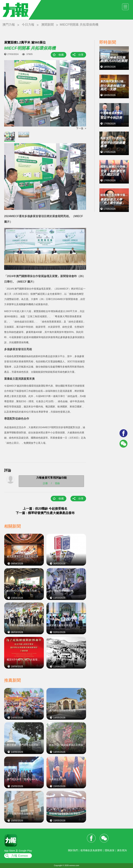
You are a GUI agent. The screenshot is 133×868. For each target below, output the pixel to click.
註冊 (45, 483)
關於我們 (73, 850)
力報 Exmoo (19, 856)
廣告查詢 (122, 850)
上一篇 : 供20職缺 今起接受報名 (45, 509)
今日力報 (28, 25)
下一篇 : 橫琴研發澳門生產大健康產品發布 (45, 513)
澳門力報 (9, 25)
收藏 (61, 55)
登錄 (57, 483)
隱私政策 (110, 850)
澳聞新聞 (47, 25)
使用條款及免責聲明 (91, 850)
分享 (81, 55)
